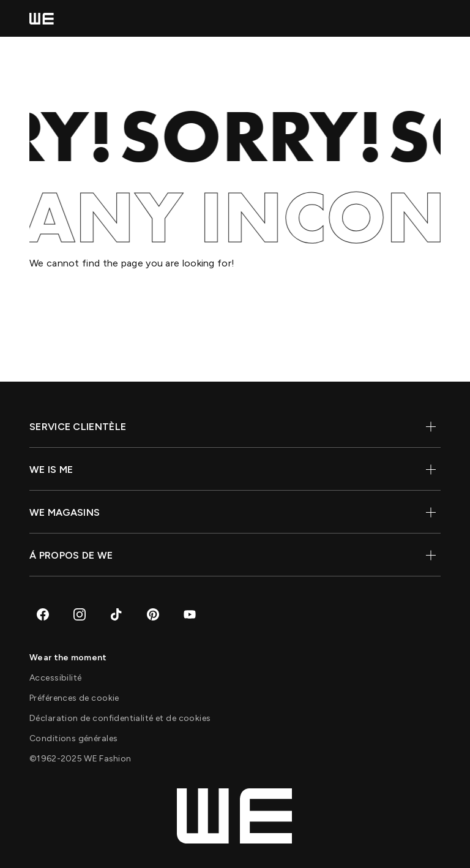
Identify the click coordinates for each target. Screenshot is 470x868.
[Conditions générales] (73, 738)
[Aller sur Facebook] (43, 614)
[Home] (42, 19)
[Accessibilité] (55, 678)
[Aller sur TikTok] (116, 614)
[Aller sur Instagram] (80, 614)
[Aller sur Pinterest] (153, 614)
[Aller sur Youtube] (190, 614)
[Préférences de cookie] (74, 698)
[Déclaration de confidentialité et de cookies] (120, 718)
